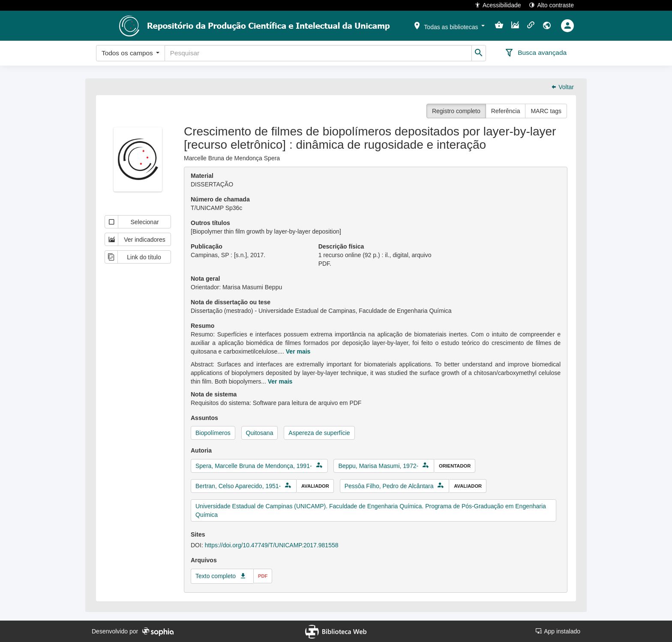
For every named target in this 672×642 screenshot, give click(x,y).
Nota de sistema (214, 394)
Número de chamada (220, 199)
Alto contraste (551, 5)
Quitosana (260, 433)
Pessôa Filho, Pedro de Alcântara (389, 486)
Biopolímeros (213, 433)
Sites (198, 534)
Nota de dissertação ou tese (231, 302)
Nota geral (205, 279)
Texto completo (216, 576)
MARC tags (546, 111)
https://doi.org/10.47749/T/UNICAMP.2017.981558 (272, 545)
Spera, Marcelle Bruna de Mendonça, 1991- (254, 466)
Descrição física (341, 246)
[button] (449, 25)
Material (202, 176)
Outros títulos (210, 223)
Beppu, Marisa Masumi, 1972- (378, 466)
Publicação (207, 246)
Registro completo (456, 111)
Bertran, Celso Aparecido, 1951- (238, 486)
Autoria (201, 450)
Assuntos (204, 418)
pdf (263, 576)
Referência (506, 111)
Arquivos (204, 560)
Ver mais (298, 351)
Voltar (562, 87)
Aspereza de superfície (319, 433)
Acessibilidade (498, 5)
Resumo (202, 326)
